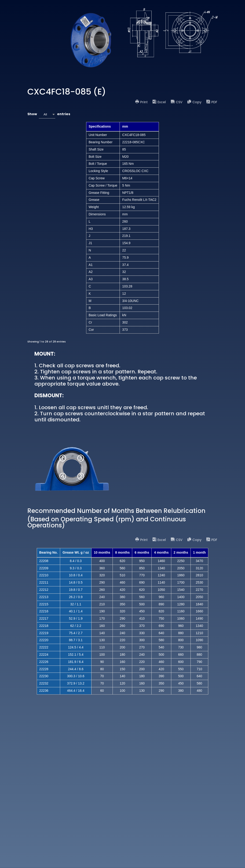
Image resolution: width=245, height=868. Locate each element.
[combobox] (47, 114)
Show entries (49, 114)
